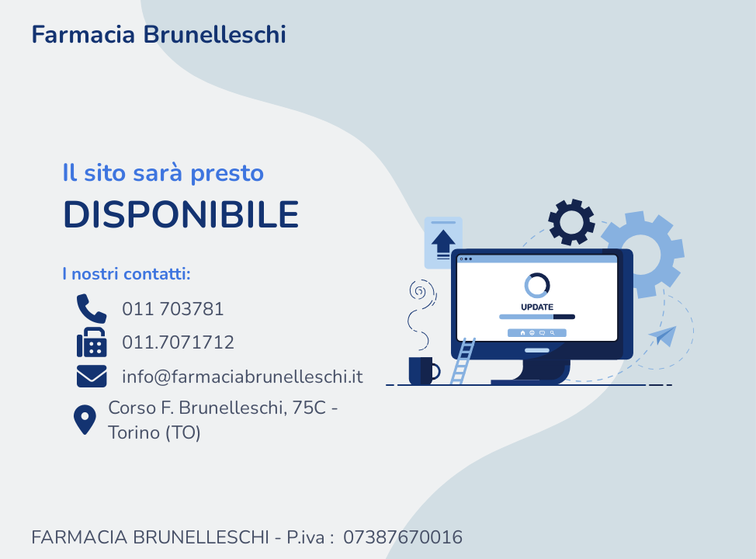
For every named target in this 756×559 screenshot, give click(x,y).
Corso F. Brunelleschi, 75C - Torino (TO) (200, 420)
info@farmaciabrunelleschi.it (212, 377)
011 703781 (143, 309)
